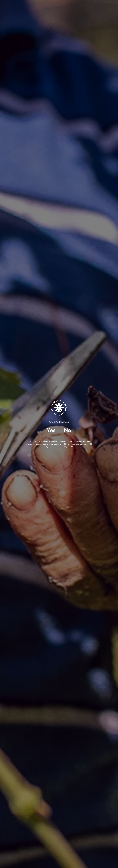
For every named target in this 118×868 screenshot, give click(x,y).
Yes (51, 430)
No (67, 430)
